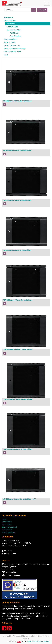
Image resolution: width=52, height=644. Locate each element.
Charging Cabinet (9, 532)
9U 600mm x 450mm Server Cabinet (17, 200)
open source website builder (38, 641)
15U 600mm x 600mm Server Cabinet (18, 449)
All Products (8, 17)
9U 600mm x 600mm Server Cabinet (17, 250)
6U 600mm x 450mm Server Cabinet (17, 101)
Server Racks (7, 522)
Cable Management (9, 527)
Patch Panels (7, 530)
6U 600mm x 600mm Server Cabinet (17, 151)
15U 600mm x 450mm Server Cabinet (18, 399)
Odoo (19, 641)
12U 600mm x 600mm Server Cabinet (18, 350)
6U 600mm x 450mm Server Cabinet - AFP (20, 499)
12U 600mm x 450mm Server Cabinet (18, 300)
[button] (42, 10)
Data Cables (6, 524)
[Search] (33, 10)
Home (4, 519)
